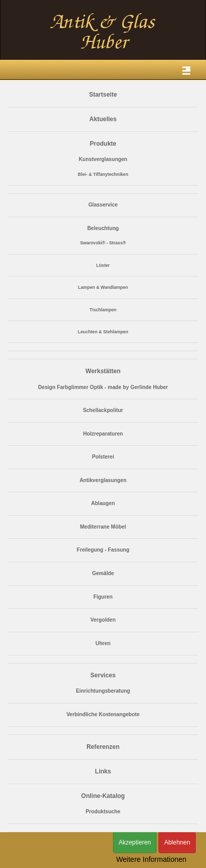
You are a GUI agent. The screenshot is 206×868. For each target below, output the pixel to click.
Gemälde (103, 573)
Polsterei (103, 457)
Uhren (103, 643)
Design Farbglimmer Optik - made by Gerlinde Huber (103, 387)
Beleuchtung (103, 228)
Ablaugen (103, 503)
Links (103, 771)
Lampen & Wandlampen (103, 287)
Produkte (103, 144)
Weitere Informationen (151, 859)
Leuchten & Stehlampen (103, 332)
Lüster (103, 265)
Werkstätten (103, 371)
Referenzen (103, 747)
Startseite (103, 95)
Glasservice (103, 205)
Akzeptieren (135, 842)
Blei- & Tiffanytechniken (103, 174)
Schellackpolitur (103, 410)
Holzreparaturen (103, 434)
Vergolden (103, 620)
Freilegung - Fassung (103, 550)
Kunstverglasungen (103, 159)
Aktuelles (103, 119)
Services (103, 675)
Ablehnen (177, 842)
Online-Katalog (103, 796)
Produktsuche (103, 812)
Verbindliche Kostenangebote (103, 714)
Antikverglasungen (103, 480)
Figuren (103, 597)
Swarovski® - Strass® (103, 243)
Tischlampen (103, 310)
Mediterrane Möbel (103, 527)
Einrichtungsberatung (103, 691)
